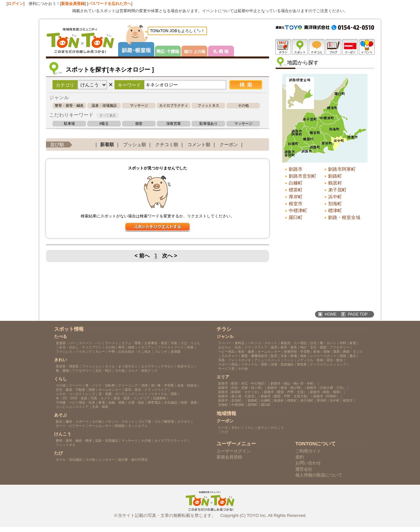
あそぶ (262, 427)
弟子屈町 (337, 190)
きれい (236, 427)
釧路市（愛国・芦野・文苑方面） (285, 396)
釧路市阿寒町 (342, 169)
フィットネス (208, 106)
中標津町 (298, 211)
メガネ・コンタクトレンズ (75, 394)
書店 (353, 356)
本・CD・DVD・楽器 (72, 398)
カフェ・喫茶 (131, 343)
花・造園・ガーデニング (116, 394)
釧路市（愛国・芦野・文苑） (285, 392)
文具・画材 (100, 407)
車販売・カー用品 (294, 343)
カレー (100, 352)
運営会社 (304, 469)
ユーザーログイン (234, 451)
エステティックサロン (157, 366)
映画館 (120, 426)
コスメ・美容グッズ (143, 371)
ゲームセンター (100, 426)
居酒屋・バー (66, 343)
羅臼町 (296, 217)
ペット (143, 394)
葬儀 (294, 356)
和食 (190, 347)
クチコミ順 (167, 144)
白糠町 (296, 183)
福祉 (304, 356)
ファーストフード (171, 347)
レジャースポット (323, 356)
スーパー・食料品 (231, 343)
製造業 (302, 364)
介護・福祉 (136, 402)
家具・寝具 (289, 347)
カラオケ (184, 421)
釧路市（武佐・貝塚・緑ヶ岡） (241, 388)
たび (225, 432)
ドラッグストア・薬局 (261, 347)
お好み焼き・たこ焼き (135, 352)
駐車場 (69, 124)
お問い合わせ (308, 463)
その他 (243, 106)
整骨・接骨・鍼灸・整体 (69, 106)
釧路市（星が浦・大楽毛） (238, 396)
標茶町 (296, 190)
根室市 (296, 204)
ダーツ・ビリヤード (71, 426)
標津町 (335, 211)
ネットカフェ (138, 426)
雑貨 (92, 390)
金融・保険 (116, 402)
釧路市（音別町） (231, 400)
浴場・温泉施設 (282, 364)
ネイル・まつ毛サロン (121, 366)
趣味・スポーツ (77, 421)
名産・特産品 (187, 385)
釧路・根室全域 (344, 217)
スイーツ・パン (90, 343)
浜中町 (335, 197)
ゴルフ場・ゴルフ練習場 (156, 421)
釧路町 (335, 176)
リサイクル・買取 (164, 394)
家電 (102, 402)
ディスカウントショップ (328, 364)
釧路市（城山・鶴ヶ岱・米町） (294, 383)
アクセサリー (82, 371)
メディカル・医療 (310, 360)
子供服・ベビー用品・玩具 (75, 402)
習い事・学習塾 (162, 385)
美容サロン (185, 366)
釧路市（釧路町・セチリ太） (240, 392)
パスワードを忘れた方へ (110, 4)
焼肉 (131, 347)
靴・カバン (328, 343)
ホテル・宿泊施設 (69, 460)
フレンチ (161, 352)
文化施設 (171, 402)
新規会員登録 (73, 4)
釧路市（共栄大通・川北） (326, 388)
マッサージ (139, 106)
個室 (139, 124)
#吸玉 (104, 124)
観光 (59, 421)
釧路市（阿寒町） (326, 396)
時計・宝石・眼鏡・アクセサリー (325, 347)
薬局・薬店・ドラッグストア (146, 390)
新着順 (107, 144)
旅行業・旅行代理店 (133, 460)
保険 (326, 352)
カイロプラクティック (174, 106)
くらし (249, 427)
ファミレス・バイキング (74, 352)
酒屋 (336, 352)
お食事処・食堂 (156, 343)
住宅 (313, 343)
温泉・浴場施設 (104, 106)
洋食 (174, 343)
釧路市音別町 (303, 176)
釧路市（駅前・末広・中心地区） (243, 383)
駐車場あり (209, 124)
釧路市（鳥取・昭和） (326, 392)
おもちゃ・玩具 (230, 347)
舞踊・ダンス (353, 352)
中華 (112, 352)
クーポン (229, 144)
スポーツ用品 (228, 364)
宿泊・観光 (335, 360)
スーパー (75, 385)
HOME (331, 314)
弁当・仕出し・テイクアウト (80, 347)
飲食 (317, 352)
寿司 (121, 347)
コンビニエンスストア (72, 407)
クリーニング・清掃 (133, 385)
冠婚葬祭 (159, 398)
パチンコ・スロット (120, 421)
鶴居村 (335, 183)
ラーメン (112, 343)
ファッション (92, 366)
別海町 (335, 204)
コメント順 (199, 144)
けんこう (277, 427)
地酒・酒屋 (189, 402)
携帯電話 (154, 402)
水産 (284, 356)
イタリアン (146, 347)
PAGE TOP (358, 314)
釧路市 (296, 169)
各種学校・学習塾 (297, 352)
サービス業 (226, 369)
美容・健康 (246, 352)
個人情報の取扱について (319, 475)
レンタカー (107, 460)
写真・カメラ (100, 398)
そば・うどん (190, 343)
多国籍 (176, 352)
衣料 (343, 343)
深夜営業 (174, 124)
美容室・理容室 (67, 366)
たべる (223, 427)
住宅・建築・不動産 (71, 390)
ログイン (15, 4)
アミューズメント (267, 360)
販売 (274, 356)
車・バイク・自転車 (100, 385)
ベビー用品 (226, 352)
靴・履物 (62, 371)
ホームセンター (110, 390)
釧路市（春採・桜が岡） (285, 388)
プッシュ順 (135, 144)
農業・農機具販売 (254, 356)
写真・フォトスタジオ (235, 360)
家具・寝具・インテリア (132, 398)
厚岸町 (296, 197)
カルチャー (230, 356)
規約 (300, 457)
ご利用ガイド (308, 451)
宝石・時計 (103, 371)
